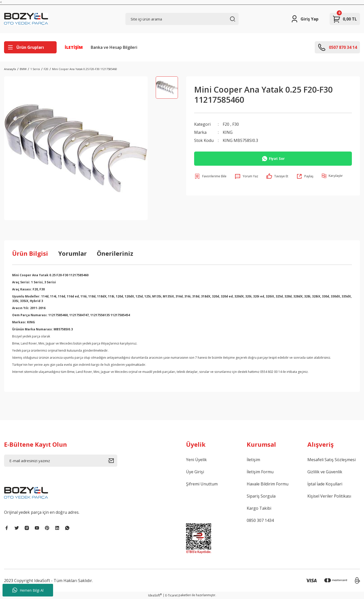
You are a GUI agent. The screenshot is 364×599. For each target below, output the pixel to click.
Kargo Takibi (259, 508)
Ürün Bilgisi (30, 253)
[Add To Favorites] (210, 176)
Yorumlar (72, 253)
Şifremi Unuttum (202, 484)
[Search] (182, 19)
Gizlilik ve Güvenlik (325, 472)
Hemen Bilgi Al (28, 590)
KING (228, 132)
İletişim (253, 460)
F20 (226, 124)
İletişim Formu (260, 472)
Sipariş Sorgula (261, 496)
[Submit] (113, 461)
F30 (236, 124)
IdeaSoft (155, 595)
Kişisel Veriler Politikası (329, 496)
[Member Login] (304, 19)
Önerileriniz (115, 253)
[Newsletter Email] (61, 461)
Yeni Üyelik (196, 460)
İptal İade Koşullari (325, 484)
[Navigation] (30, 47)
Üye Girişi (195, 472)
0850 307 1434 (260, 520)
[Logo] (26, 19)
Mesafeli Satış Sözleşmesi (332, 460)
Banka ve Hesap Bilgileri (114, 47)
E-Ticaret (172, 595)
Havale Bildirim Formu (268, 484)
